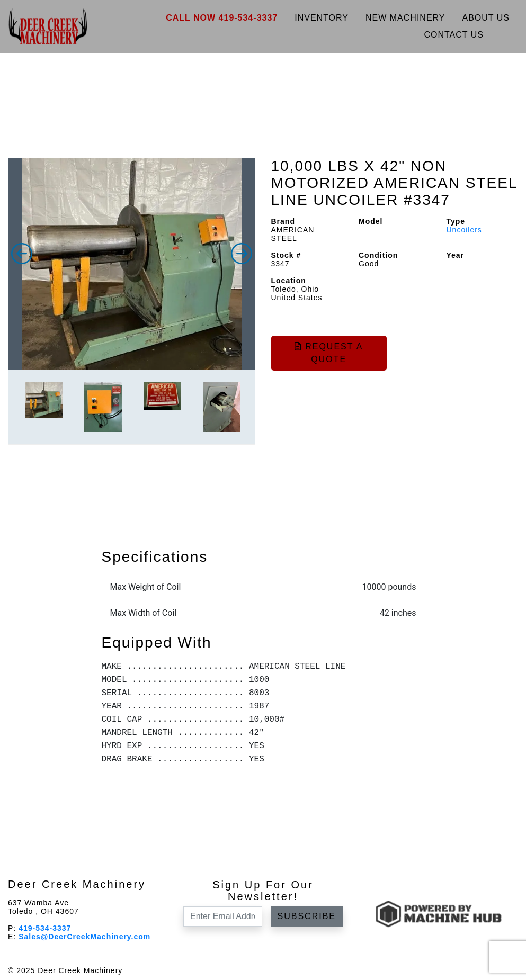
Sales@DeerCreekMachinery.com (84, 937)
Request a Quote (329, 353)
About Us (486, 18)
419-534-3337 (45, 928)
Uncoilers (464, 230)
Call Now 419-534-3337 (222, 18)
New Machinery (405, 18)
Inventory (322, 18)
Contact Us (454, 35)
